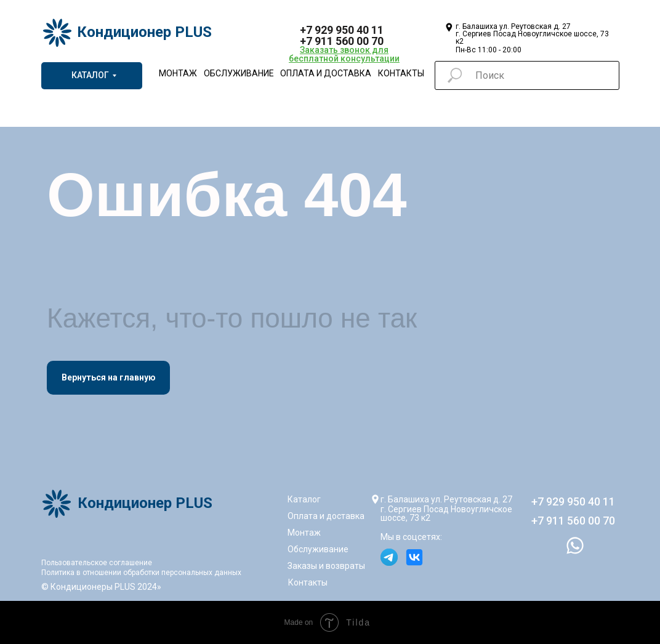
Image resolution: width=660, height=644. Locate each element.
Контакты (401, 73)
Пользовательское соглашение (97, 563)
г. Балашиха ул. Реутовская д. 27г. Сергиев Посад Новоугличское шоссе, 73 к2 (532, 34)
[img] (403, 33)
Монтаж (178, 73)
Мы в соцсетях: (411, 537)
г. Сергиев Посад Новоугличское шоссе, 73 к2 (446, 513)
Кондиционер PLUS (144, 32)
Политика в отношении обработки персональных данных (141, 573)
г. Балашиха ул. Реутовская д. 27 (446, 499)
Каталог (304, 499)
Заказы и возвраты (326, 566)
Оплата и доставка (326, 73)
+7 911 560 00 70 (342, 41)
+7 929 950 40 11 (342, 30)
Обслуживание (239, 73)
